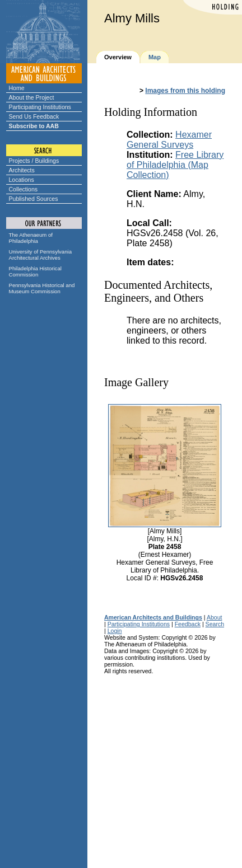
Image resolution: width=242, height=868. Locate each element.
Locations (22, 180)
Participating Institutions (40, 107)
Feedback (188, 624)
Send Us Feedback (34, 116)
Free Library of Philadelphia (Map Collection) (175, 165)
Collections (24, 189)
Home (17, 88)
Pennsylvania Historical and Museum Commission (42, 288)
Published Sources (34, 199)
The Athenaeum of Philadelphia (31, 238)
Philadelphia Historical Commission (35, 271)
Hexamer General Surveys (169, 140)
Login (115, 631)
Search (215, 624)
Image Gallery (136, 382)
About (215, 617)
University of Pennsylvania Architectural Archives (41, 255)
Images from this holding (185, 91)
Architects (22, 170)
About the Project (32, 97)
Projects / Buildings (34, 161)
